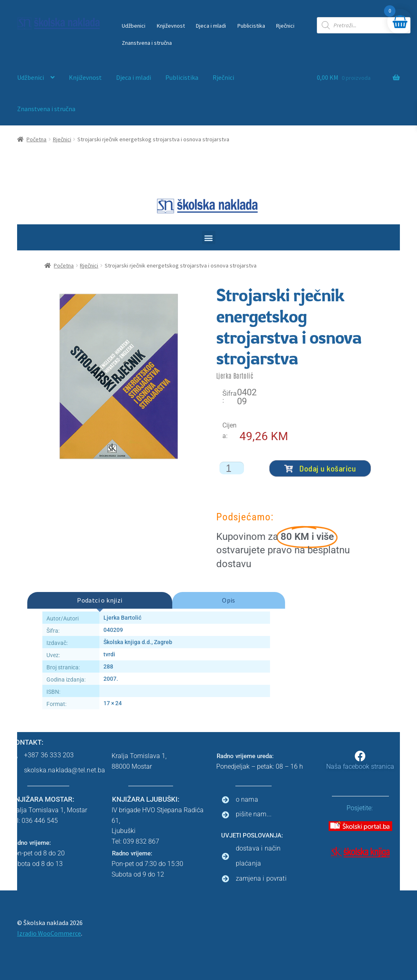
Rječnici (285, 26)
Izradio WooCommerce (49, 933)
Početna (36, 139)
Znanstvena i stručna (147, 43)
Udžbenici (134, 26)
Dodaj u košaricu (320, 468)
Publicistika (251, 26)
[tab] (100, 601)
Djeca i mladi (211, 26)
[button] (209, 238)
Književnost (171, 26)
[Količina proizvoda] (232, 468)
